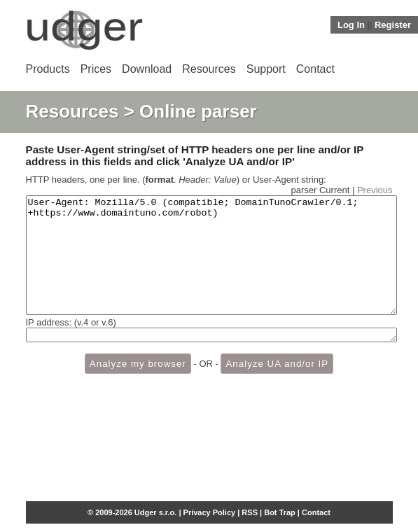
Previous (375, 190)
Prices (96, 69)
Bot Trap (280, 512)
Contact (315, 69)
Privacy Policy (210, 512)
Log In (351, 25)
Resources (209, 69)
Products (48, 69)
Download (147, 69)
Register (393, 25)
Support (266, 69)
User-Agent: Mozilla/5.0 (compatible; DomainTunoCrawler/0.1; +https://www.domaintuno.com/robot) (211, 267)
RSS (250, 512)
